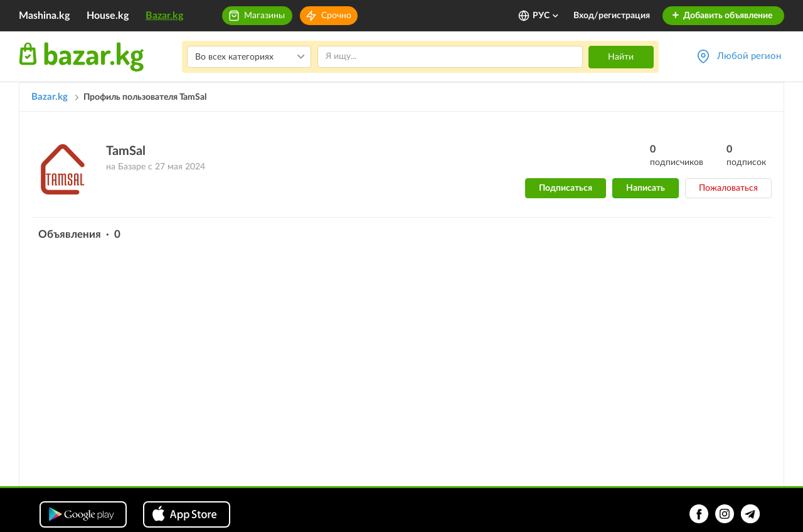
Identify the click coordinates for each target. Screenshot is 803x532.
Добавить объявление (722, 16)
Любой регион (749, 56)
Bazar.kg (164, 16)
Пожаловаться (728, 188)
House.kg (108, 16)
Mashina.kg (44, 16)
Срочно (336, 16)
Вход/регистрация (612, 16)
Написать (646, 188)
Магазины (264, 16)
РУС (546, 16)
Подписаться (566, 188)
